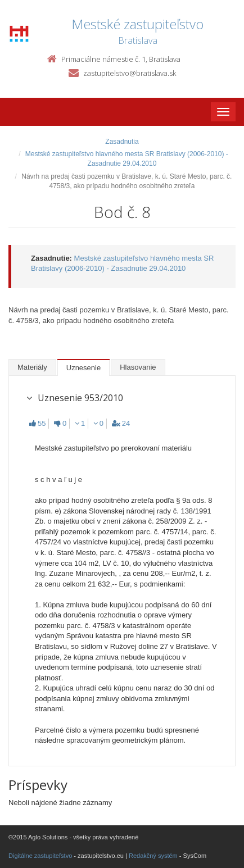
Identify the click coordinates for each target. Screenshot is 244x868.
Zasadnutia (122, 142)
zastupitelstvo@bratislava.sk (130, 73)
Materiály (32, 367)
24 (121, 423)
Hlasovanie (138, 367)
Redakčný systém (153, 856)
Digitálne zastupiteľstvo (40, 856)
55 (37, 423)
